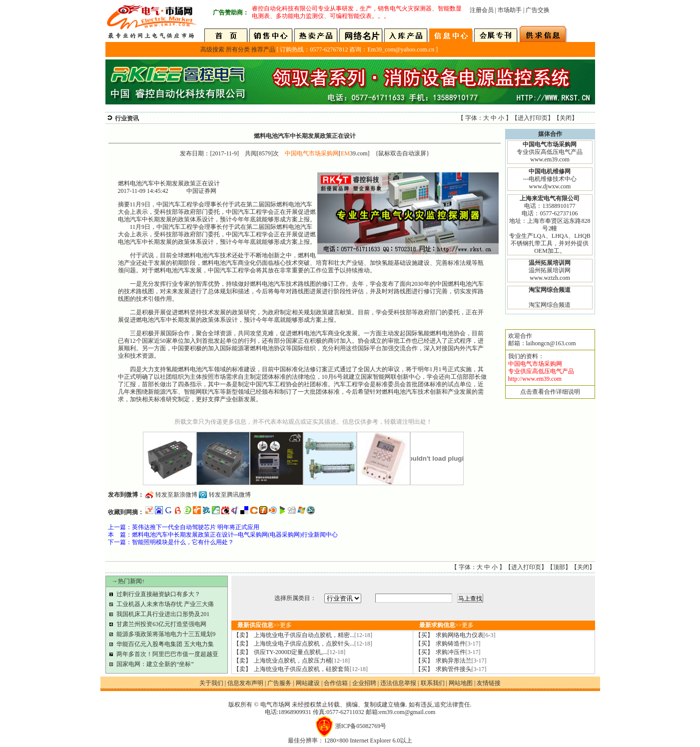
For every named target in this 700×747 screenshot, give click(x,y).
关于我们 (211, 683)
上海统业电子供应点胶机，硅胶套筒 (311, 669)
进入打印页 (533, 118)
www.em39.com (550, 159)
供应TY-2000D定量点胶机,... (300, 652)
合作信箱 (336, 683)
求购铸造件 (458, 644)
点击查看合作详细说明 (550, 392)
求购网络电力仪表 (466, 635)
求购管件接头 (461, 669)
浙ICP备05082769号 (361, 726)
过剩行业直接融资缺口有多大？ (158, 594)
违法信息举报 (398, 683)
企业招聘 (364, 683)
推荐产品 (263, 49)
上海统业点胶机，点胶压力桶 (302, 661)
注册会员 (482, 10)
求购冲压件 (458, 652)
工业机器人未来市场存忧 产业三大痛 (165, 604)
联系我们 (433, 683)
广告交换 (538, 10)
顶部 (559, 567)
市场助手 (510, 10)
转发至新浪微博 (176, 495)
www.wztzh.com (550, 278)
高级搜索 (212, 49)
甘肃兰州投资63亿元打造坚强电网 (161, 624)
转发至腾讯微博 (230, 495)
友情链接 (489, 683)
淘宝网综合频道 (550, 305)
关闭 (566, 118)
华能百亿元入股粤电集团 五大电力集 (165, 644)
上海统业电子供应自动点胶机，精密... (313, 635)
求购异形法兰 (461, 661)
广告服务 (279, 683)
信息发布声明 (245, 683)
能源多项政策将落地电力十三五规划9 (166, 634)
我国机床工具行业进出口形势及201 (163, 614)
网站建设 (308, 683)
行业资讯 (127, 118)
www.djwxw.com (550, 186)
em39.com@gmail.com (407, 712)
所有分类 (238, 49)
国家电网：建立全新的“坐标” (155, 664)
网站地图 (461, 683)
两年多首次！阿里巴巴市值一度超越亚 (167, 654)
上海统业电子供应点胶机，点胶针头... (313, 644)
